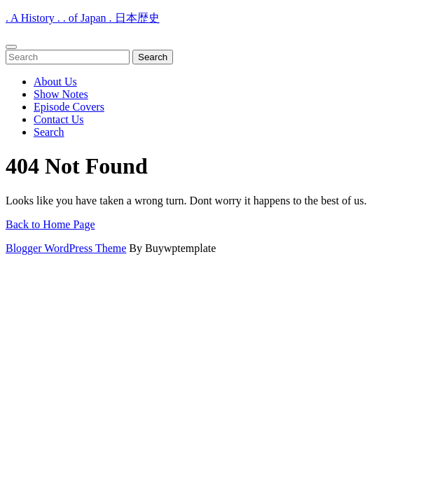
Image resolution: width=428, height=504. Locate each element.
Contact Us (59, 119)
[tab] (11, 47)
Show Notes (61, 94)
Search (49, 132)
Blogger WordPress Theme (66, 248)
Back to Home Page (50, 224)
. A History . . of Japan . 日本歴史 (83, 18)
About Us (55, 82)
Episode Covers (69, 107)
